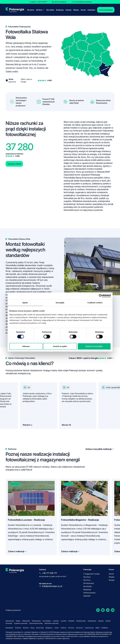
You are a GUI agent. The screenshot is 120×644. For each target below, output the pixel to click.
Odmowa (26, 346)
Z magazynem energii (91, 574)
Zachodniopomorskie (36, 623)
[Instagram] (103, 610)
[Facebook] (98, 610)
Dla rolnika (50, 10)
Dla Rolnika (88, 586)
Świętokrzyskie (81, 621)
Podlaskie (71, 621)
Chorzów (71, 628)
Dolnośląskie (47, 621)
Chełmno (63, 628)
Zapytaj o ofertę (14, 164)
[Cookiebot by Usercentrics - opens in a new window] (101, 296)
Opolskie (101, 621)
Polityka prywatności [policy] (13, 610)
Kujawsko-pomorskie (21, 623)
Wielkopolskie (36, 621)
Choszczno (79, 628)
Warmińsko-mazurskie (52, 623)
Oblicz (60, 2)
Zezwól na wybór (60, 346)
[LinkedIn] (108, 610)
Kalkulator (91, 10)
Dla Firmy (87, 580)
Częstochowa (89, 628)
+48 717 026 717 (49, 573)
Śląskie (18, 621)
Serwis (83, 10)
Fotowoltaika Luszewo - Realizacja (26, 520)
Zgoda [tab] (25, 303)
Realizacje (60, 10)
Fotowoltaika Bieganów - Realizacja (80, 520)
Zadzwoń (39, 2)
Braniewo (18, 628)
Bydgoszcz (49, 628)
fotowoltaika (69, 142)
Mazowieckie (10, 621)
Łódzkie (108, 621)
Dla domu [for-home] (31, 10)
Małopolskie (26, 621)
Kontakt (112, 580)
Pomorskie (9, 623)
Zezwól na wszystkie (94, 346)
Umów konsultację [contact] (106, 10)
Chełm (57, 628)
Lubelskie (56, 621)
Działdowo (105, 628)
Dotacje (68, 10)
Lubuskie (64, 621)
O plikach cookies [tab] (95, 303)
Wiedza (76, 10)
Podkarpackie (92, 621)
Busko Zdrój (40, 628)
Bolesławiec (9, 628)
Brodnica (26, 628)
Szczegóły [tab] (60, 303)
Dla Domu (87, 577)
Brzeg (32, 628)
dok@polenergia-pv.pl (52, 586)
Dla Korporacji (89, 583)
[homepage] (15, 10)
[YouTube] (113, 610)
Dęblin (98, 628)
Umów (83, 2)
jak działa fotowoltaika (81, 181)
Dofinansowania (89, 593)
